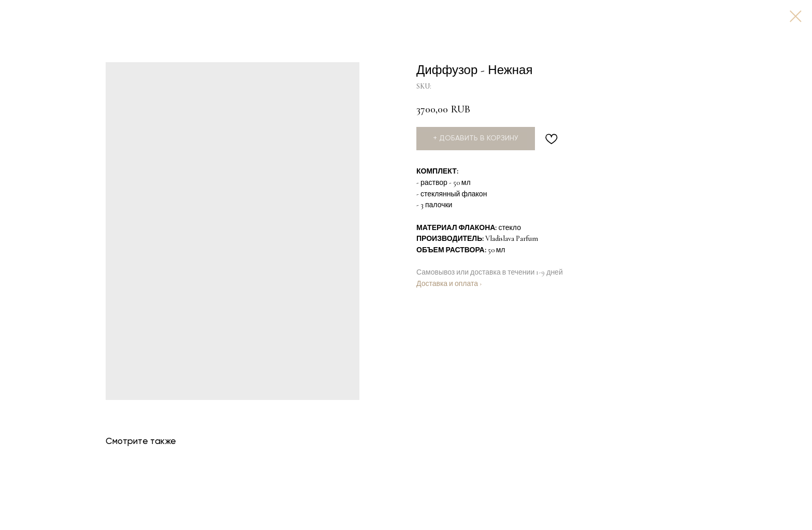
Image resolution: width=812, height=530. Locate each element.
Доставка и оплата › (449, 284)
